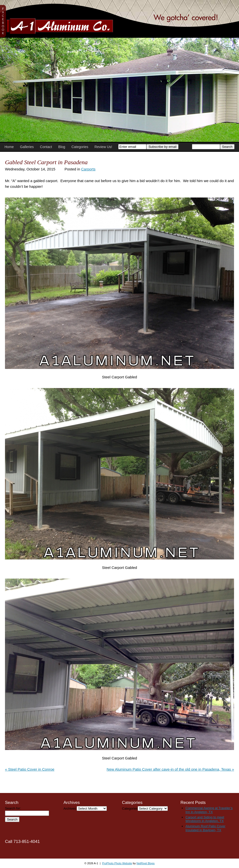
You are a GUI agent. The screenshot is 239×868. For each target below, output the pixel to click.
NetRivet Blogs (146, 863)
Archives (70, 809)
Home (9, 147)
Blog (62, 147)
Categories (80, 147)
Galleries (27, 147)
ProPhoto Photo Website (117, 863)
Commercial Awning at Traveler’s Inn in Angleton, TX (209, 810)
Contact (46, 147)
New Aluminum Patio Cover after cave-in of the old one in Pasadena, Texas (170, 769)
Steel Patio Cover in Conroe (30, 769)
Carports (88, 169)
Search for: (13, 808)
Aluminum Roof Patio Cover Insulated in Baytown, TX (205, 828)
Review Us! (103, 147)
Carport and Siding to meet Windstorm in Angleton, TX (205, 819)
